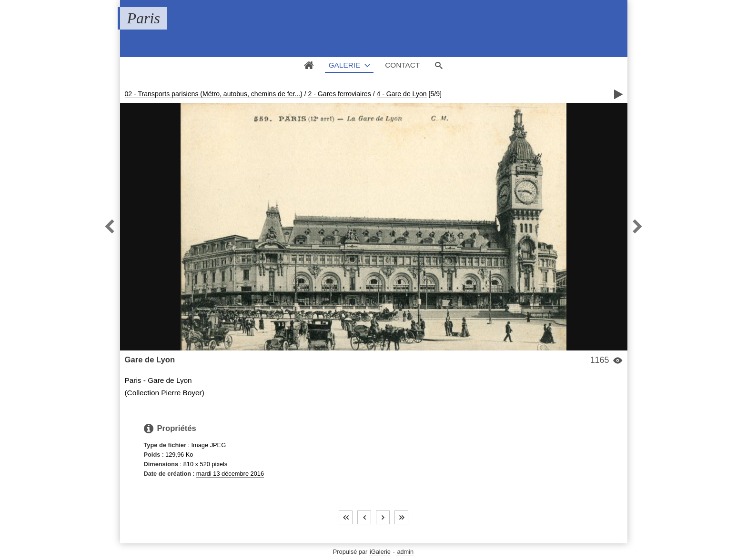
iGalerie (380, 552)
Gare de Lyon (150, 360)
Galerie (345, 65)
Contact (402, 65)
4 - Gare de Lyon (402, 94)
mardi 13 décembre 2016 (230, 474)
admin (405, 552)
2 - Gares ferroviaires (340, 94)
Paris (144, 18)
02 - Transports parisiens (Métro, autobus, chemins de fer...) (214, 94)
